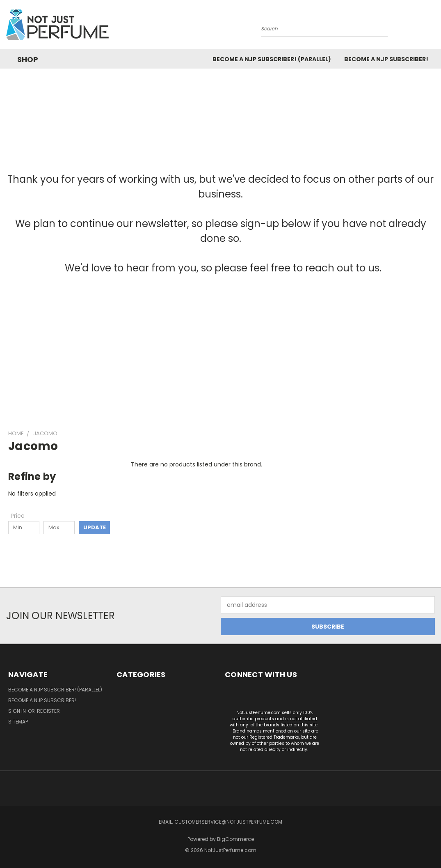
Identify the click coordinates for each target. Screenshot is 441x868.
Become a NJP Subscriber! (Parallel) (272, 59)
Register (48, 711)
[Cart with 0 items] (433, 27)
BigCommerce (235, 839)
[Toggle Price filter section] (22, 516)
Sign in (18, 711)
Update (95, 527)
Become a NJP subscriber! (386, 59)
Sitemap (18, 722)
